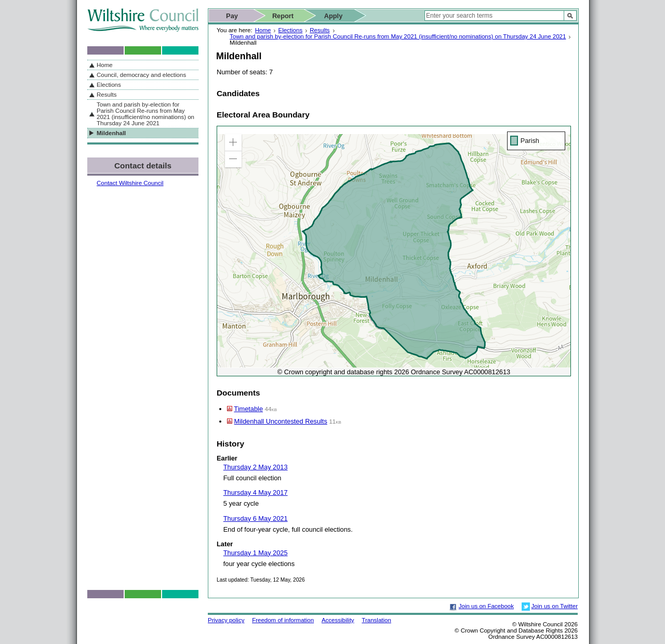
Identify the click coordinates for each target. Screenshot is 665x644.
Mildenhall (111, 133)
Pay (232, 16)
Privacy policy (226, 620)
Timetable (248, 409)
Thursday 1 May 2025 (256, 553)
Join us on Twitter (555, 606)
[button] (233, 142)
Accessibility (338, 620)
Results (320, 30)
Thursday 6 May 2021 (256, 518)
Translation (376, 620)
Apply (334, 16)
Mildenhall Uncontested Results (281, 421)
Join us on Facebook (486, 606)
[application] (394, 251)
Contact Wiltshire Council (130, 183)
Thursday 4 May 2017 (256, 492)
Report (283, 16)
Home (263, 30)
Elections (290, 30)
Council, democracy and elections (141, 75)
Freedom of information (283, 620)
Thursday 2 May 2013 (256, 467)
